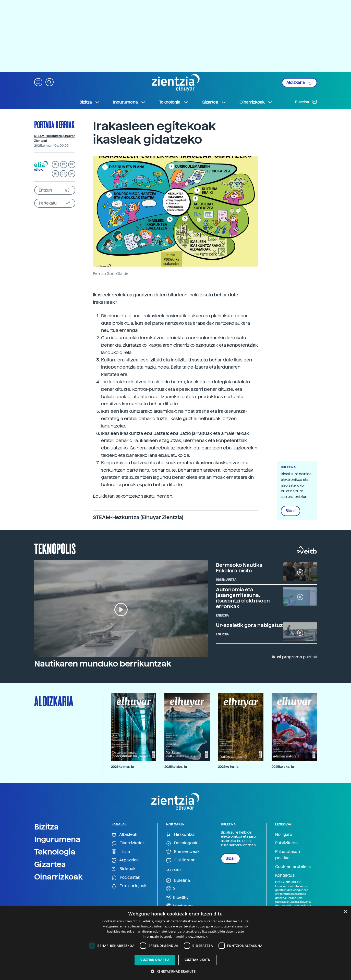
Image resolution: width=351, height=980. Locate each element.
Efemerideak (183, 852)
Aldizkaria (299, 83)
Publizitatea (286, 843)
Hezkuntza (180, 835)
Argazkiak (125, 860)
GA (72, 174)
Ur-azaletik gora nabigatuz (249, 625)
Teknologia (55, 852)
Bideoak (124, 869)
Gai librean (181, 860)
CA (63, 174)
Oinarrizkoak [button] (256, 102)
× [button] (345, 912)
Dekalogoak (182, 843)
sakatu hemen (157, 496)
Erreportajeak (129, 886)
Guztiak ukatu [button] (198, 960)
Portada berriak (54, 124)
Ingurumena (57, 839)
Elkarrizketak (128, 843)
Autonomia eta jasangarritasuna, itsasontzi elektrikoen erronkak (243, 598)
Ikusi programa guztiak (295, 657)
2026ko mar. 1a (122, 767)
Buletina (306, 102)
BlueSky (177, 897)
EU (55, 164)
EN (55, 174)
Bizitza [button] (90, 102)
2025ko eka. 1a (283, 767)
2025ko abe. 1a (176, 767)
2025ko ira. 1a (228, 767)
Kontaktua (285, 875)
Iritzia (121, 852)
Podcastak (126, 878)
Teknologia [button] (174, 102)
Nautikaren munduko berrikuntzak (103, 664)
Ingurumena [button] (129, 102)
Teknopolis (55, 548)
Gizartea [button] (214, 102)
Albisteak (124, 835)
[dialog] (175, 943)
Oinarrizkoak (58, 877)
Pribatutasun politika (288, 855)
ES (64, 164)
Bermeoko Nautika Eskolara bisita (239, 568)
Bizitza (46, 827)
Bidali (291, 511)
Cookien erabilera (293, 867)
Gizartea (50, 864)
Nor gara (284, 834)
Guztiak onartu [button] (155, 960)
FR (72, 164)
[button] (38, 82)
